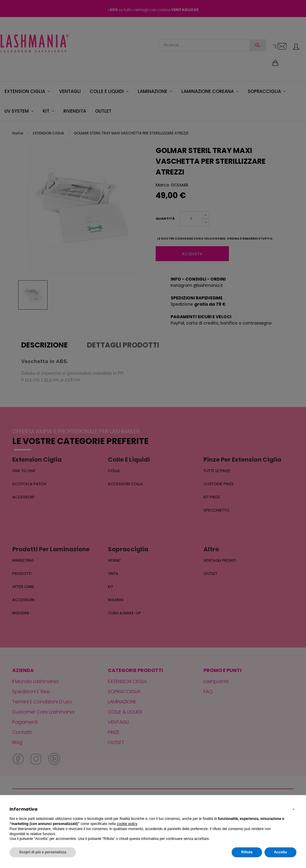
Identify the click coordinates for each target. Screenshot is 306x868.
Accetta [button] (280, 852)
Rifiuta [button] (247, 852)
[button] (293, 809)
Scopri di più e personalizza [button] (43, 852)
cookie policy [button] (127, 824)
